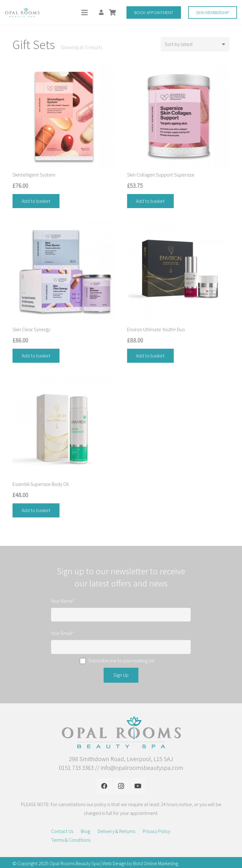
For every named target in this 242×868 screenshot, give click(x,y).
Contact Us (62, 831)
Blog (85, 831)
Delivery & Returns (116, 831)
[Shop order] (195, 45)
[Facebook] (104, 786)
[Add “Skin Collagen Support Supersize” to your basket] (151, 201)
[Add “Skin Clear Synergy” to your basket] (36, 356)
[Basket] (112, 12)
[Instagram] (121, 786)
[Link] (22, 12)
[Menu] (85, 12)
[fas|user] (102, 12)
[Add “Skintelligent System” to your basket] (36, 201)
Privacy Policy (157, 831)
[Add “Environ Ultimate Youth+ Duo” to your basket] (151, 356)
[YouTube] (138, 786)
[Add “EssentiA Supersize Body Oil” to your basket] (36, 510)
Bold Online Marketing (156, 863)
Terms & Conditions (71, 840)
